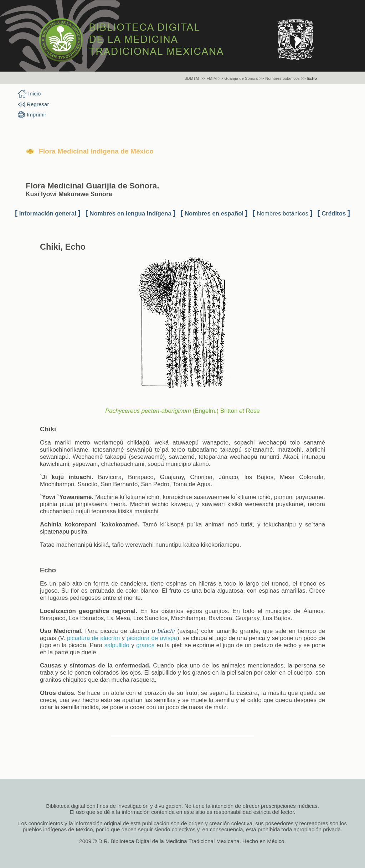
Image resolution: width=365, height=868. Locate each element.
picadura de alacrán (93, 638)
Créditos (334, 214)
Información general (48, 214)
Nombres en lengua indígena (130, 214)
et (242, 411)
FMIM (212, 78)
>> (203, 78)
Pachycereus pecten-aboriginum (148, 411)
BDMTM (192, 78)
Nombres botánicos (282, 78)
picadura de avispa (152, 638)
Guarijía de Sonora (241, 78)
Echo (312, 78)
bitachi (166, 631)
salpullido (117, 645)
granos (145, 645)
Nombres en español (214, 214)
